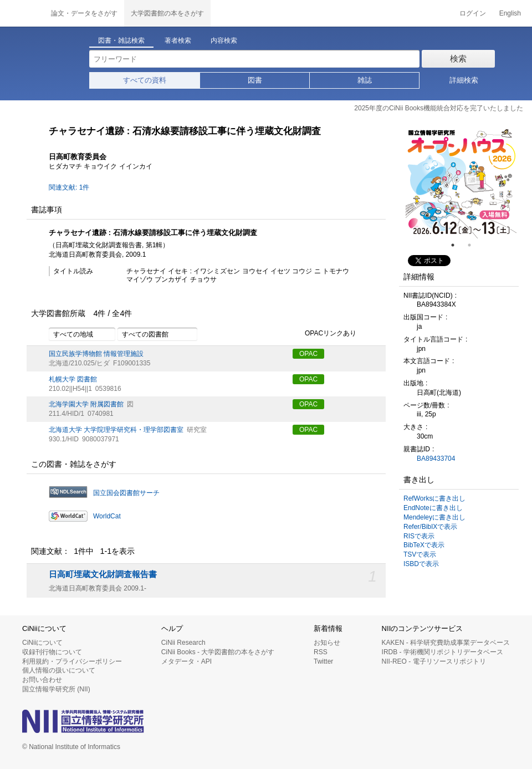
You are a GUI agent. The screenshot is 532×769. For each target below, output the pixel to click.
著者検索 (178, 40)
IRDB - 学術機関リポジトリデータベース (443, 652)
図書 (255, 80)
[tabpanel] (461, 183)
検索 (458, 58)
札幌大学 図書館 (73, 379)
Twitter (323, 661)
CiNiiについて (42, 643)
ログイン (473, 13)
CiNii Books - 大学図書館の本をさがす (218, 652)
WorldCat (107, 516)
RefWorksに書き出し (434, 498)
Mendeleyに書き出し (434, 517)
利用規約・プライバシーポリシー (72, 661)
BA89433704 (436, 459)
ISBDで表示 (421, 564)
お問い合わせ (42, 680)
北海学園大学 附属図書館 (86, 404)
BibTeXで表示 (424, 545)
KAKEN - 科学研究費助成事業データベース (446, 643)
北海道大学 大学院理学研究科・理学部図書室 (116, 430)
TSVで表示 (420, 554)
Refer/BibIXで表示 (430, 527)
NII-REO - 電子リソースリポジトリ (434, 661)
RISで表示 (419, 536)
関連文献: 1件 (69, 187)
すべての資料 (145, 80)
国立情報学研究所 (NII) (56, 689)
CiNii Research (183, 643)
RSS (321, 652)
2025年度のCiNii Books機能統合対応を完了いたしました (439, 108)
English (510, 13)
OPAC (308, 354)
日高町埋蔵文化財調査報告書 (103, 574)
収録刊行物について (52, 652)
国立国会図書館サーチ (126, 493)
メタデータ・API (186, 661)
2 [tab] (474, 245)
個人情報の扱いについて (59, 670)
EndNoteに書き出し (433, 508)
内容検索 (224, 40)
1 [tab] (457, 245)
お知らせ (327, 643)
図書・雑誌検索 (121, 40)
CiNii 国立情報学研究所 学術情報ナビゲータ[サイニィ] (22, 13)
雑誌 (365, 80)
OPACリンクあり (324, 334)
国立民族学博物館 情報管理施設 (96, 354)
